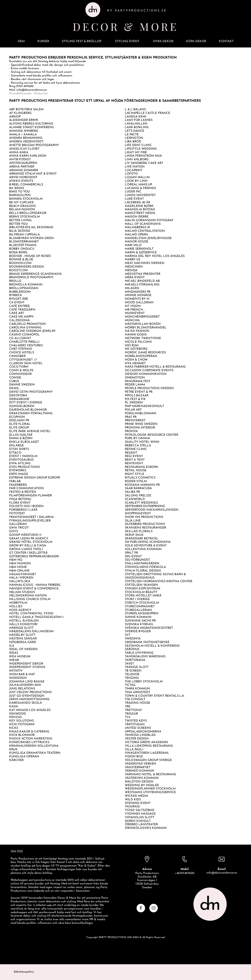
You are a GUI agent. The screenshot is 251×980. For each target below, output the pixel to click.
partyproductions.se (42, 880)
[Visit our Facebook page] (141, 908)
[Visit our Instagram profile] (154, 908)
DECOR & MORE (126, 27)
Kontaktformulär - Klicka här (29, 94)
